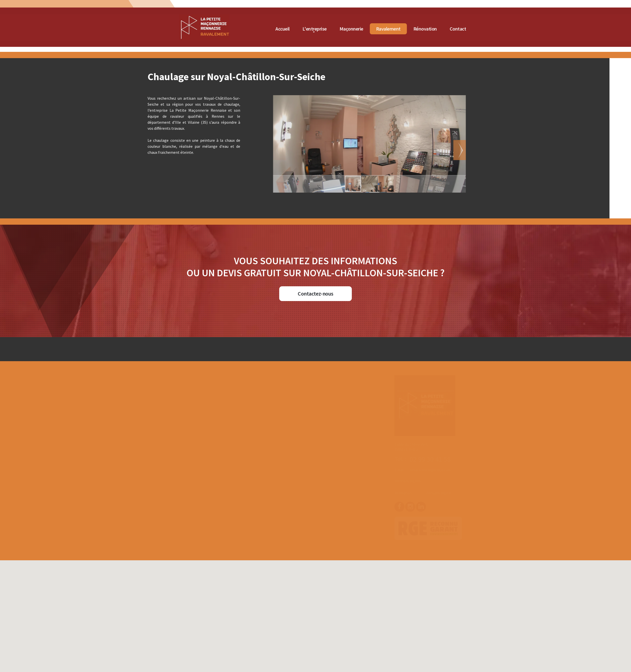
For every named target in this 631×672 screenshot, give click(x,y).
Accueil (354, 29)
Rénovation (497, 29)
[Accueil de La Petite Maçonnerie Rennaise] (276, 17)
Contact (530, 29)
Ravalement (460, 29)
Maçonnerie (423, 29)
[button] (343, 150)
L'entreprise (386, 29)
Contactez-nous (315, 294)
